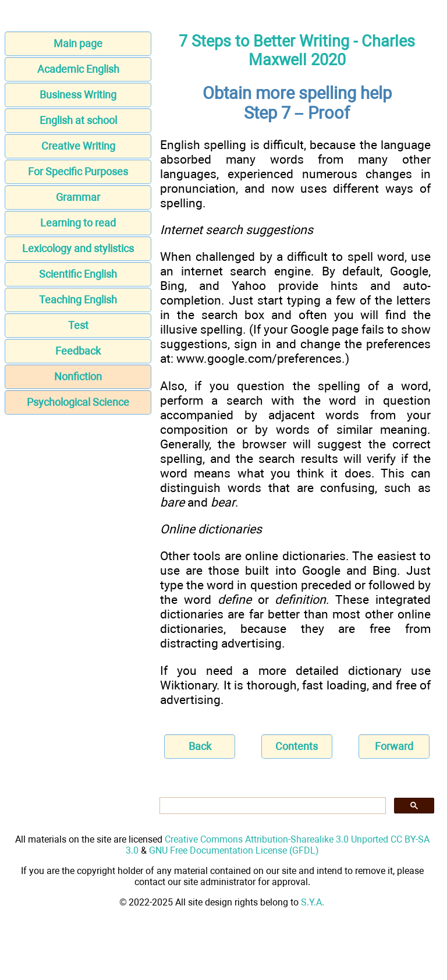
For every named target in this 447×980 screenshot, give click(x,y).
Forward (394, 746)
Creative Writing (78, 146)
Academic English (78, 69)
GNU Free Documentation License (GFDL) (234, 850)
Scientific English (78, 274)
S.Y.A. (313, 902)
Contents (297, 746)
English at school (78, 120)
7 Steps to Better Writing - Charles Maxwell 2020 (297, 51)
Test (78, 325)
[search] (272, 806)
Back (200, 746)
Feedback (78, 351)
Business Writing (78, 95)
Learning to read (78, 223)
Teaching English (78, 300)
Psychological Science (78, 402)
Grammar (78, 197)
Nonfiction (78, 376)
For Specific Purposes (78, 171)
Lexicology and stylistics (78, 248)
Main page (78, 43)
